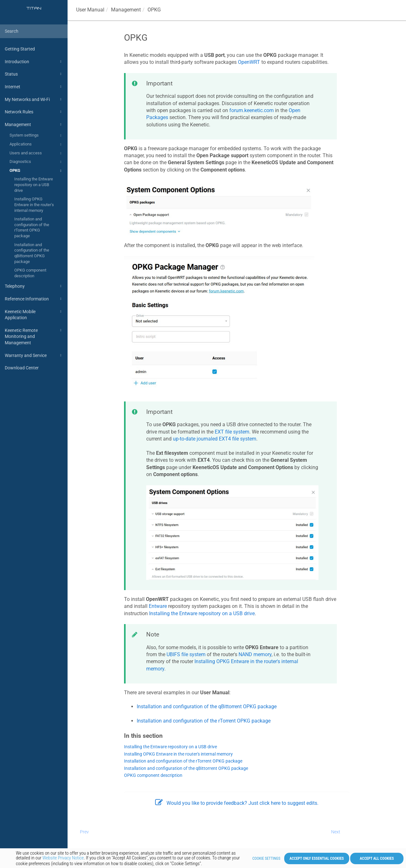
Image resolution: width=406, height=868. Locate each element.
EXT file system (232, 432)
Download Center (22, 368)
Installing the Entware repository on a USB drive (34, 185)
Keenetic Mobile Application (34, 314)
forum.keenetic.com (252, 110)
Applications (36, 145)
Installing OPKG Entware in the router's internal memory (34, 205)
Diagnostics (36, 162)
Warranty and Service (34, 355)
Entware (158, 606)
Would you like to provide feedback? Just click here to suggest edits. (237, 803)
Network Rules (34, 112)
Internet (34, 87)
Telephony (34, 286)
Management (34, 124)
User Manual (90, 10)
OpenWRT (249, 62)
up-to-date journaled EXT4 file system (215, 439)
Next (336, 832)
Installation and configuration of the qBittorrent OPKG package (32, 253)
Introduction (34, 62)
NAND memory (255, 654)
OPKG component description (30, 273)
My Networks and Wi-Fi (34, 99)
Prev (84, 832)
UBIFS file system (186, 654)
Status (34, 74)
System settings (36, 136)
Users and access (36, 153)
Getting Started (20, 49)
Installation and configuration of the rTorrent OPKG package (32, 227)
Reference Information (34, 299)
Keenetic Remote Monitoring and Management (34, 336)
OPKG (36, 171)
